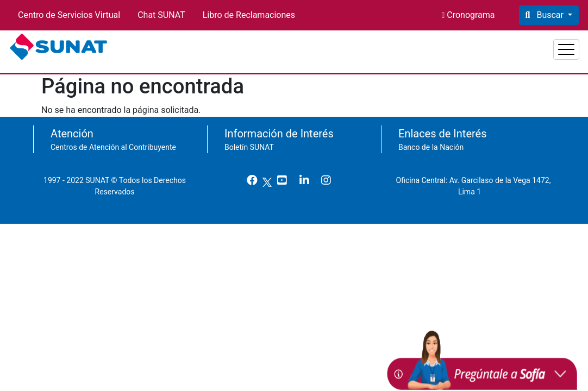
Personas (434, 45)
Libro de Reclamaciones (249, 15)
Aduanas (551, 45)
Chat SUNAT (161, 15)
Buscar (550, 15)
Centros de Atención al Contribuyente (113, 142)
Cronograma (470, 15)
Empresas (493, 45)
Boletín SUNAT (249, 142)
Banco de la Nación (431, 142)
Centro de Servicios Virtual (69, 15)
